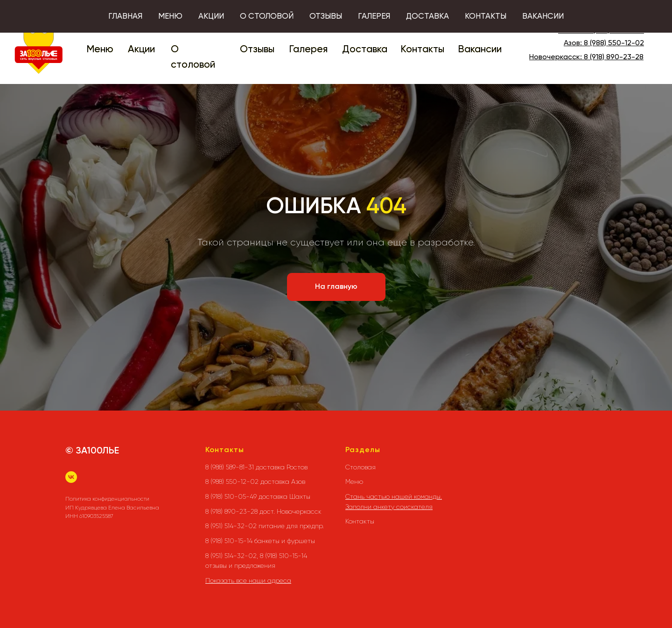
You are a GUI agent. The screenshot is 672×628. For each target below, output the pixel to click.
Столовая (360, 467)
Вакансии (480, 50)
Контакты (422, 50)
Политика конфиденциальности (107, 499)
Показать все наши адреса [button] (248, 580)
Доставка (365, 50)
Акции (141, 50)
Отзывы (257, 50)
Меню (100, 50)
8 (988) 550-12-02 (614, 43)
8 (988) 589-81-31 (616, 31)
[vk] (71, 477)
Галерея (308, 50)
